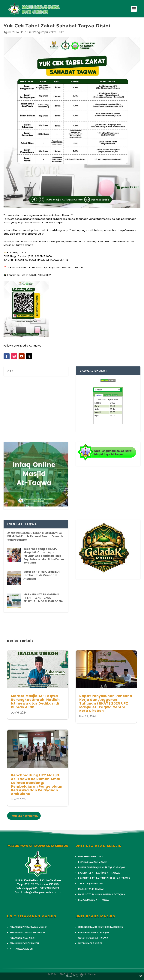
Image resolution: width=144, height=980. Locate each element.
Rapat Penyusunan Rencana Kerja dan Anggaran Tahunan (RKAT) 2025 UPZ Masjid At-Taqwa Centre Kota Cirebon (106, 703)
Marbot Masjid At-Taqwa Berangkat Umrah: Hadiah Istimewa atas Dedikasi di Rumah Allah (35, 701)
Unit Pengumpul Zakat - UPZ (46, 32)
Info (24, 32)
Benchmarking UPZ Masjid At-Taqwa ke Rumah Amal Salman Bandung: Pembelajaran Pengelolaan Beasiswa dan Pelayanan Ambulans (37, 784)
